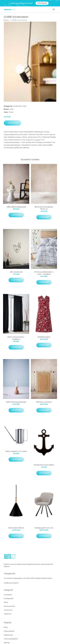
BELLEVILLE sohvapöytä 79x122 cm (44, 208)
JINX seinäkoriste (16, 272)
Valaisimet (8, 614)
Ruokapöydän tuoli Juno (44, 528)
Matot (6, 602)
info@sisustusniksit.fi (11, 583)
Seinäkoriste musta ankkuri (44, 465)
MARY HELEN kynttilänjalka (16, 402)
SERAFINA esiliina (44, 337)
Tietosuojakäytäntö (11, 639)
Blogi (6, 627)
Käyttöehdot (8, 635)
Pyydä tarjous (42, 3)
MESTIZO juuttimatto (44, 402)
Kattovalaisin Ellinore (16, 528)
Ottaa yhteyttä (9, 631)
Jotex (24, 106)
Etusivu (6, 20)
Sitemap (7, 643)
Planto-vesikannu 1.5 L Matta (16, 451)
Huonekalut (8, 595)
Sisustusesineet (9, 606)
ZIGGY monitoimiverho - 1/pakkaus (16, 338)
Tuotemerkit (17, 106)
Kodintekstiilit (9, 598)
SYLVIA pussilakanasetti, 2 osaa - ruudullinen (44, 273)
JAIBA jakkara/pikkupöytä (16, 207)
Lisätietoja (12, 123)
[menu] (54, 9)
